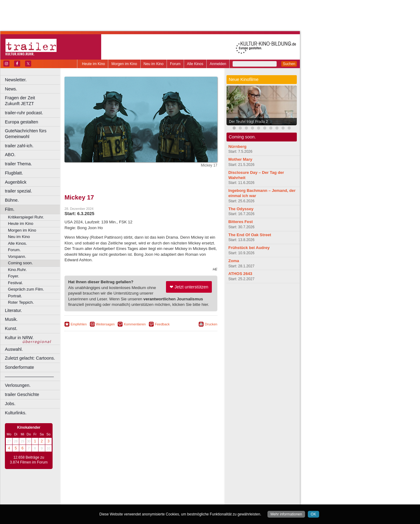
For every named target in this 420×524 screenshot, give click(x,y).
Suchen (289, 64)
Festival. (15, 283)
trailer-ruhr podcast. (24, 113)
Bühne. (12, 200)
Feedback (162, 324)
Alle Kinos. (17, 243)
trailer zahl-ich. (19, 146)
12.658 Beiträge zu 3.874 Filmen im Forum (29, 460)
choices (108, 495)
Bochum (94, 500)
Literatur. (13, 310)
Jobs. (10, 404)
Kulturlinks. (16, 413)
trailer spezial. (18, 191)
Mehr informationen (286, 514)
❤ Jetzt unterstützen (189, 287)
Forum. (14, 250)
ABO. (10, 155)
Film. (10, 209)
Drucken (211, 324)
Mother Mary (240, 159)
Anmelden (218, 64)
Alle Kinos (195, 64)
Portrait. (15, 296)
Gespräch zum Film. (26, 289)
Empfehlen (79, 324)
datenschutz (159, 490)
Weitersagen (105, 324)
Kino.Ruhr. (17, 270)
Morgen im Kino (124, 64)
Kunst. (11, 328)
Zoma (234, 261)
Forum (175, 64)
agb (175, 490)
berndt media (115, 490)
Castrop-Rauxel (126, 500)
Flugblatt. (14, 173)
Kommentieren (135, 324)
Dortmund (149, 500)
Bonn (107, 500)
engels (123, 495)
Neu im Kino (154, 64)
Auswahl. (14, 349)
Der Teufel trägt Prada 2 (248, 122)
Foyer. (14, 276)
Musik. (11, 319)
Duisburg (186, 500)
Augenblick (16, 182)
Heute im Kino (93, 64)
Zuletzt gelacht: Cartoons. (30, 358)
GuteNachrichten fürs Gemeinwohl (26, 134)
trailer (141, 495)
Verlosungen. (18, 385)
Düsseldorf (168, 500)
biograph (92, 495)
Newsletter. (16, 80)
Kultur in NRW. (19, 338)
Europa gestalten (22, 122)
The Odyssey (241, 209)
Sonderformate (19, 367)
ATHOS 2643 (240, 274)
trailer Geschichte (22, 394)
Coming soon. (20, 263)
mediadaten (191, 490)
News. (11, 89)
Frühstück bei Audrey (249, 248)
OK (313, 514)
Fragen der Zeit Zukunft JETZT (33, 101)
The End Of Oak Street (250, 235)
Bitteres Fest (241, 222)
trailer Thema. (18, 164)
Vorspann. (17, 257)
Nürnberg (237, 147)
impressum (137, 490)
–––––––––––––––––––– (29, 376)
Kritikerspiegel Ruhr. (26, 217)
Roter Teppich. (21, 302)
